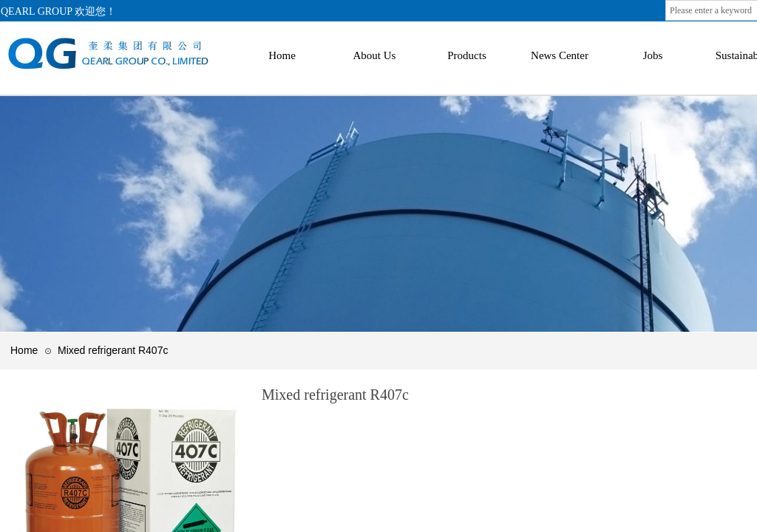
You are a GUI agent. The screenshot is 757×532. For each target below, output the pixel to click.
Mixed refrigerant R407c (113, 350)
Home (24, 350)
